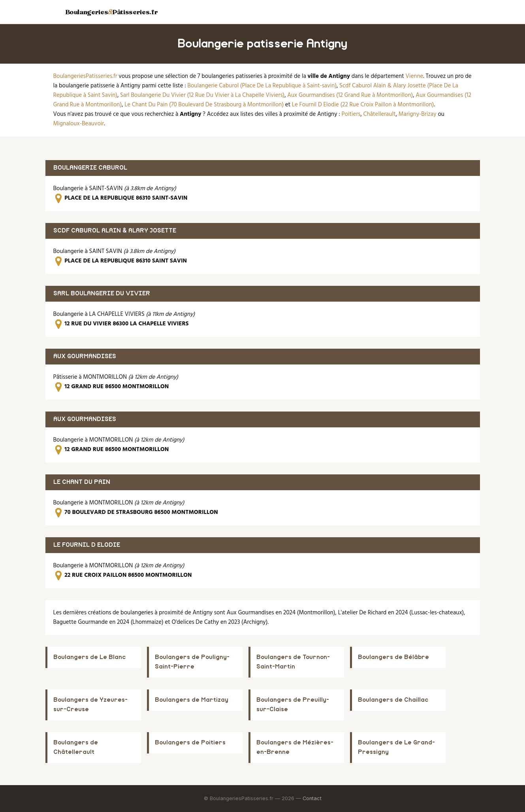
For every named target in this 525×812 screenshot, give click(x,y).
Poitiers (351, 114)
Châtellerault (380, 114)
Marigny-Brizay (418, 114)
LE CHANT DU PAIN (82, 482)
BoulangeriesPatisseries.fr (85, 76)
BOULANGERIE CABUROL (90, 168)
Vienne (414, 76)
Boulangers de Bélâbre (393, 657)
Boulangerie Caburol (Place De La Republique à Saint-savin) (262, 86)
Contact (312, 798)
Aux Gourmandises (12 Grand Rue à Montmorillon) (350, 95)
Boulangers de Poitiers (190, 743)
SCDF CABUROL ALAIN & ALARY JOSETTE (115, 231)
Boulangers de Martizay (192, 700)
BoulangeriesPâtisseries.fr (112, 12)
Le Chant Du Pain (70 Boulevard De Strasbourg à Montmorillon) (204, 105)
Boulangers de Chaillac (393, 700)
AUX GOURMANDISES (85, 356)
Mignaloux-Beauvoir (79, 124)
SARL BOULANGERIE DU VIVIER (102, 294)
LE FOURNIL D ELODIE (87, 545)
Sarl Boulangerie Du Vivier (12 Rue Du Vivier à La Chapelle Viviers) (202, 95)
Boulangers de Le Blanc (89, 657)
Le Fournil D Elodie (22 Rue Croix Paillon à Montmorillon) (363, 105)
